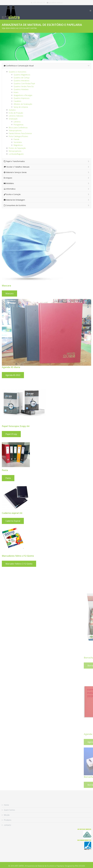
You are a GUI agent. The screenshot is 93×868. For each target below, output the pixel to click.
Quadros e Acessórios (18, 72)
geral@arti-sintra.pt (56, 3)
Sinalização (13, 119)
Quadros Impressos (22, 98)
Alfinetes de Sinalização (23, 104)
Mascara (58, 293)
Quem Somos (9, 810)
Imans (16, 92)
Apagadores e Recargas (23, 95)
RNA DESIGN (80, 866)
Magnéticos (18, 145)
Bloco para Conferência (18, 128)
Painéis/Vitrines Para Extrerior (20, 133)
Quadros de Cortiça (21, 78)
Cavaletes (17, 101)
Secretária (18, 142)
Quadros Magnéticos (22, 75)
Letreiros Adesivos (16, 116)
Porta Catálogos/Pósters (18, 136)
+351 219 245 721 (39, 3)
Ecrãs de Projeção (16, 113)
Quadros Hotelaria (21, 89)
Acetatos (12, 110)
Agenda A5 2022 (62, 375)
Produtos (7, 820)
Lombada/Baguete (16, 154)
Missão (7, 815)
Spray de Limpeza (21, 107)
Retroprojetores (15, 151)
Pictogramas (19, 125)
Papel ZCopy (60, 434)
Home (6, 805)
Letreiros (17, 122)
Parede (16, 139)
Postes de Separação (17, 148)
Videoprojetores (15, 130)
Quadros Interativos (21, 81)
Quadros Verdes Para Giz (24, 86)
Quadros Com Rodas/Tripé (24, 83)
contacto (7, 825)
